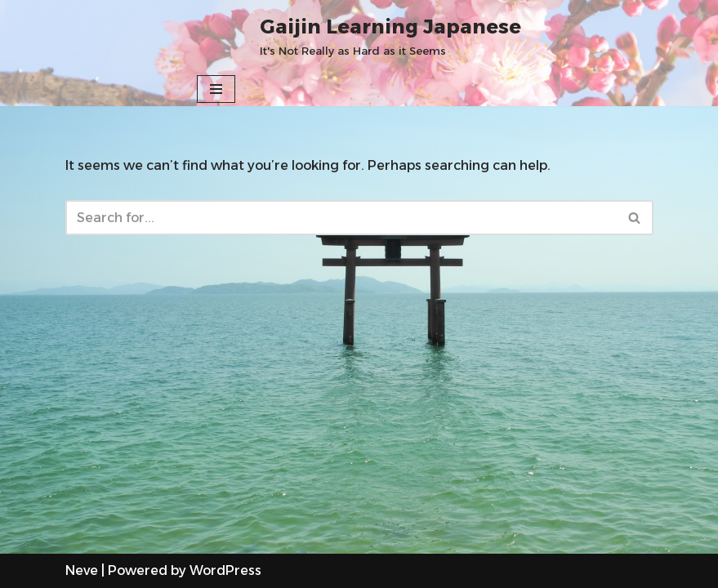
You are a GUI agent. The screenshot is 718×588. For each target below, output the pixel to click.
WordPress (225, 570)
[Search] (341, 218)
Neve (82, 570)
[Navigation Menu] (216, 89)
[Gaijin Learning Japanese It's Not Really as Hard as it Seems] (390, 36)
